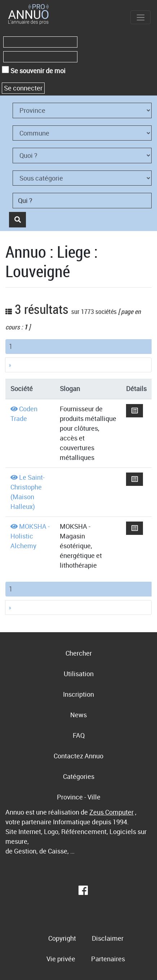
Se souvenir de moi (34, 70)
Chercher (79, 653)
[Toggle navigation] (140, 17)
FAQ (79, 735)
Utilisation (79, 674)
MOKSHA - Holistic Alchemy (30, 536)
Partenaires (108, 959)
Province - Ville (79, 797)
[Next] (78, 365)
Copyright (62, 938)
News (78, 715)
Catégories (79, 776)
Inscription (78, 694)
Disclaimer (108, 938)
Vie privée (61, 959)
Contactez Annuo (78, 756)
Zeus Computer (111, 812)
